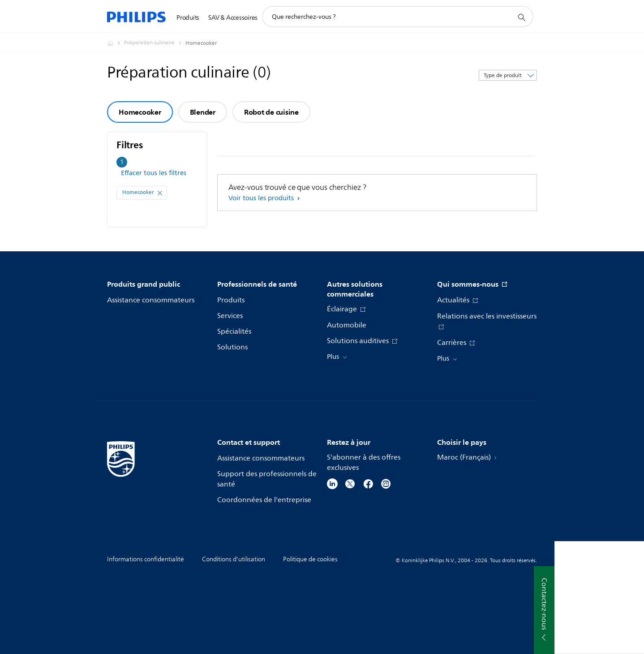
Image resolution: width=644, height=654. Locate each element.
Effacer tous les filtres (154, 173)
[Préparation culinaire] (155, 43)
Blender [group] (203, 112)
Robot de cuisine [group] (271, 112)
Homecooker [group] (140, 112)
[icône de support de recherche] (521, 17)
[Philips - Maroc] (116, 43)
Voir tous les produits (262, 198)
